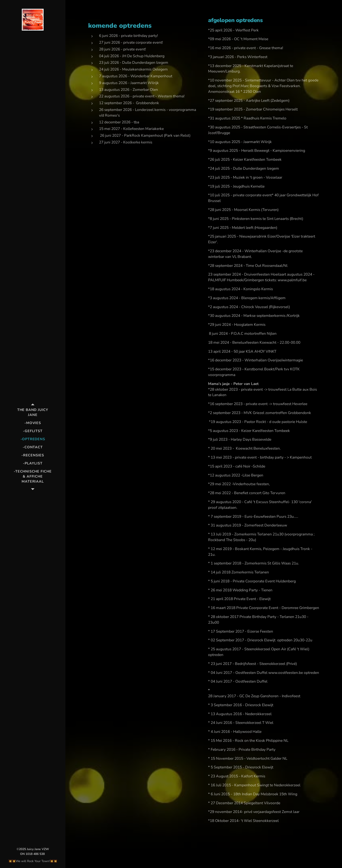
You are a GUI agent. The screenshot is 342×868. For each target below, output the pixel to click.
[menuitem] (33, 412)
